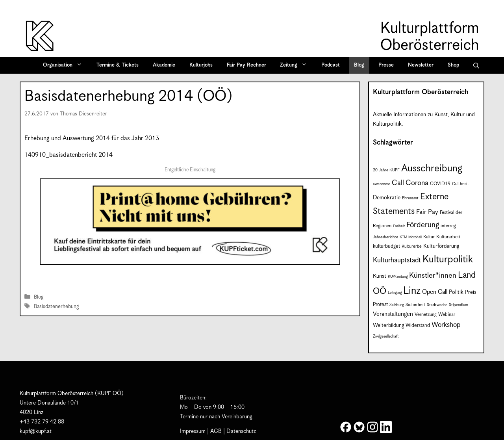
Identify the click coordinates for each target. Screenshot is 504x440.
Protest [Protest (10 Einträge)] (380, 305)
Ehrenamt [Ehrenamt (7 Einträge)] (410, 198)
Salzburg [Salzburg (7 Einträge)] (397, 305)
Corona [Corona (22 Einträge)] (417, 183)
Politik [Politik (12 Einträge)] (456, 292)
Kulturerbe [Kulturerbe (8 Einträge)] (412, 246)
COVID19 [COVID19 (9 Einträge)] (440, 184)
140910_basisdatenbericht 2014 (69, 155)
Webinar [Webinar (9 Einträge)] (447, 315)
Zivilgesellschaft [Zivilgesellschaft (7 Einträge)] (386, 336)
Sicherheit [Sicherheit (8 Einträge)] (415, 305)
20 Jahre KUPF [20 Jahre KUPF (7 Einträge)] (386, 170)
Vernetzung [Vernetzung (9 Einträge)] (426, 315)
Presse (386, 65)
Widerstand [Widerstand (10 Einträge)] (418, 326)
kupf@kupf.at (36, 431)
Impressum (193, 431)
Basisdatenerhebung (56, 307)
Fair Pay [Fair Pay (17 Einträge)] (427, 212)
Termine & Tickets (118, 65)
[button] (476, 65)
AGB (216, 431)
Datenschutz (241, 431)
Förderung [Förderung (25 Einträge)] (423, 225)
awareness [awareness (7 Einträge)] (382, 184)
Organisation (65, 65)
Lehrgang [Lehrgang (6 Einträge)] (395, 293)
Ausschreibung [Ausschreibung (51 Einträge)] (432, 169)
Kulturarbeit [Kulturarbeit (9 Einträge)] (448, 237)
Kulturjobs (201, 65)
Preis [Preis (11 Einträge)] (471, 292)
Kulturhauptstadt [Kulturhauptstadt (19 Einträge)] (397, 260)
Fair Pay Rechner (246, 65)
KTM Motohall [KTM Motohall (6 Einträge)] (411, 237)
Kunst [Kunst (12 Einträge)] (380, 276)
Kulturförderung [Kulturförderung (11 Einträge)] (441, 246)
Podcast (331, 65)
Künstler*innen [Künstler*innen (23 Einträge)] (433, 276)
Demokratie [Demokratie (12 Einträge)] (387, 198)
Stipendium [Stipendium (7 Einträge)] (459, 305)
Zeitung (296, 65)
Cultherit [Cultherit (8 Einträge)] (460, 184)
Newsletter (421, 65)
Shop (453, 65)
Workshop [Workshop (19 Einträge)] (446, 325)
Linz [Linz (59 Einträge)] (412, 291)
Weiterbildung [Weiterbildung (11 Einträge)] (388, 326)
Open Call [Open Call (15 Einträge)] (435, 292)
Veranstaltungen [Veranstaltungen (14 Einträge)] (393, 314)
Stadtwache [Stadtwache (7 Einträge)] (437, 305)
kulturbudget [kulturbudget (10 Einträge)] (386, 246)
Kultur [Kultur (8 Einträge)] (429, 237)
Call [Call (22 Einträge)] (398, 183)
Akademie (164, 65)
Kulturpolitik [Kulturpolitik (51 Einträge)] (448, 260)
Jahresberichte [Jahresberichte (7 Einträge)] (385, 237)
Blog (359, 65)
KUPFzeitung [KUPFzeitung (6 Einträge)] (398, 277)
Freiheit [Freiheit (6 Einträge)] (399, 226)
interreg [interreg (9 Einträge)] (448, 226)
